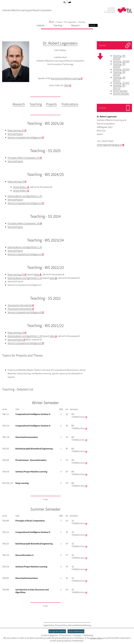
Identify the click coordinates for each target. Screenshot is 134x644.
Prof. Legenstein (70, 22)
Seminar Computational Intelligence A (24, 137)
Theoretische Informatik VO (19, 305)
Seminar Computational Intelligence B (25, 312)
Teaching (82, 22)
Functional (65, 635)
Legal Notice (49, 625)
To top (45, 499)
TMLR (66, 85)
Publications (70, 104)
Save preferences (76, 631)
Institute (41, 25)
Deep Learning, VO (16, 130)
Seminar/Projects (15, 134)
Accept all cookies (57, 631)
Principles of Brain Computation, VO (23, 158)
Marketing (87, 635)
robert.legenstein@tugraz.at (109, 145)
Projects (51, 104)
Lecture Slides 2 (20, 190)
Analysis (76, 635)
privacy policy (96, 638)
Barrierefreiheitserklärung (80, 625)
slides (36, 274)
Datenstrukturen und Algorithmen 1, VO (25, 196)
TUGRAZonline (78, 417)
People (93, 25)
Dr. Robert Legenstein (60, 43)
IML (52, 22)
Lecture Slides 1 (20, 187)
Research (76, 25)
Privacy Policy (61, 625)
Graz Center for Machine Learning (65, 78)
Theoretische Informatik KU (20, 309)
